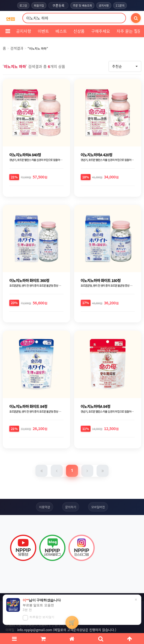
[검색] (136, 18)
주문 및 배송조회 (82, 5)
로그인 (23, 5)
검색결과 (17, 48)
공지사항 (104, 5)
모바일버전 (98, 507)
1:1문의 (120, 5)
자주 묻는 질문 (129, 31)
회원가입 (39, 5)
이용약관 (44, 507)
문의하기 (71, 507)
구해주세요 (100, 31)
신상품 (79, 31)
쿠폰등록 (58, 5)
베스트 (61, 31)
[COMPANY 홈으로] (10, 18)
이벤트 (43, 31)
